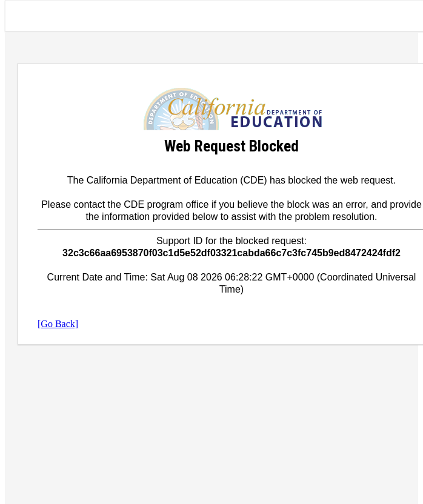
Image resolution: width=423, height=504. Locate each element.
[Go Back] (58, 324)
